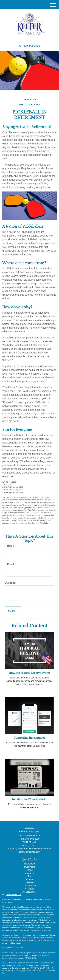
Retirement (29, 864)
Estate (30, 870)
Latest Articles (29, 886)
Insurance (29, 873)
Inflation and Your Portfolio (30, 799)
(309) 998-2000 (29, 46)
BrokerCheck (7, 902)
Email (10, 564)
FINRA (27, 958)
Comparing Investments (29, 738)
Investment (29, 867)
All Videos (29, 889)
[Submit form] (13, 611)
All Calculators (29, 892)
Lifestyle (29, 882)
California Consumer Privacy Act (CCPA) (27, 938)
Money (29, 879)
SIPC (34, 958)
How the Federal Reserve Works (29, 673)
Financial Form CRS (14, 895)
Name (11, 546)
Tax (30, 876)
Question (10, 583)
